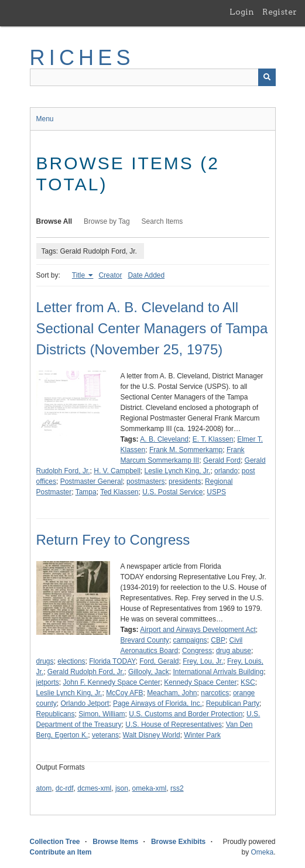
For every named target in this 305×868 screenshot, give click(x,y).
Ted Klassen (119, 492)
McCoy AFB (124, 693)
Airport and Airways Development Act (198, 630)
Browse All (54, 221)
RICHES (82, 58)
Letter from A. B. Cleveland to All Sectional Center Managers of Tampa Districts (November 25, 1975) (152, 328)
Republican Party (233, 703)
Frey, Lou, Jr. (203, 661)
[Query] (153, 77)
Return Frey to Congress (113, 540)
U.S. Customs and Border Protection (186, 714)
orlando (226, 471)
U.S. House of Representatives (174, 725)
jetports (48, 682)
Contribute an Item (61, 852)
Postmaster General (92, 481)
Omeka (262, 852)
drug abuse (234, 651)
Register (280, 12)
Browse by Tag (107, 221)
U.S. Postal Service (172, 492)
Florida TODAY (112, 661)
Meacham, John (172, 693)
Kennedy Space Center (200, 682)
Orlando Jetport (85, 703)
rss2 (177, 788)
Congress (197, 651)
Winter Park (202, 735)
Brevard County (145, 640)
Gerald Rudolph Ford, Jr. (86, 672)
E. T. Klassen (213, 439)
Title (80, 275)
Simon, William (102, 714)
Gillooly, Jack (149, 672)
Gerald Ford (222, 460)
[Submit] (267, 77)
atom (44, 788)
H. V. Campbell (117, 471)
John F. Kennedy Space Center (112, 682)
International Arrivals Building (218, 672)
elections (71, 661)
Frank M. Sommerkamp (186, 450)
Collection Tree (55, 842)
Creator (110, 275)
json (122, 788)
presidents (185, 481)
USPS (216, 492)
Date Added (146, 275)
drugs (45, 661)
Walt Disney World (152, 735)
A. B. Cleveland (164, 439)
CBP (218, 640)
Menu (45, 119)
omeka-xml (150, 788)
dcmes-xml (94, 788)
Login (242, 12)
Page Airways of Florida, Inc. (157, 703)
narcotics (215, 693)
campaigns (190, 640)
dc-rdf (65, 788)
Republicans (56, 714)
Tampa (86, 492)
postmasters (145, 481)
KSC (248, 682)
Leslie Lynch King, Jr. (177, 471)
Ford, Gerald (159, 661)
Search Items (162, 221)
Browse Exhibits (178, 842)
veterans (105, 735)
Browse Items (115, 842)
